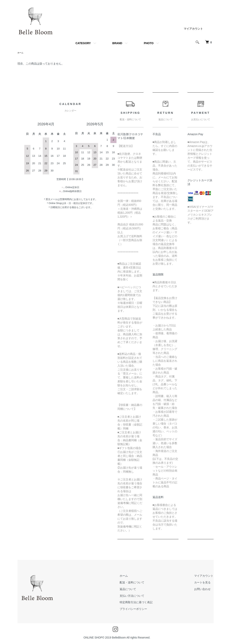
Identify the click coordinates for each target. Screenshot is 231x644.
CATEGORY (83, 43)
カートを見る (206, 583)
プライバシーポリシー (143, 609)
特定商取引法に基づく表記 (146, 603)
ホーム (21, 53)
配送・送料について (141, 583)
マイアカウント (193, 29)
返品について (137, 590)
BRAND (117, 43)
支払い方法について (141, 596)
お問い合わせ (206, 590)
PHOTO (149, 43)
